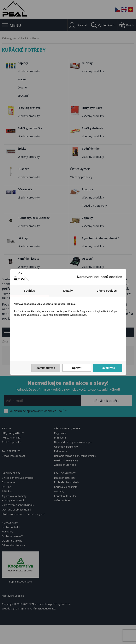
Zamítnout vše (46, 368)
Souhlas (29, 291)
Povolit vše (108, 368)
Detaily (68, 291)
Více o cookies (107, 291)
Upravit (77, 368)
